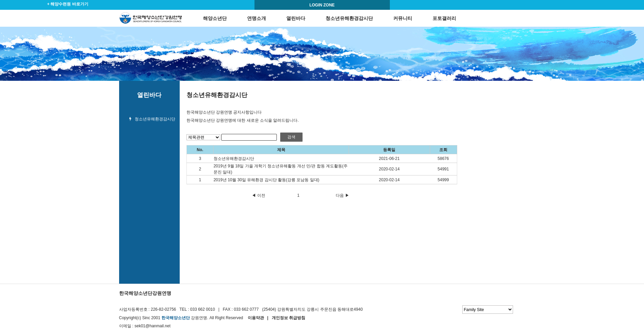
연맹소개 (257, 18)
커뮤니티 (403, 18)
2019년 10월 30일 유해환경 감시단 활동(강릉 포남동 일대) (267, 180)
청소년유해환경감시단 (349, 18)
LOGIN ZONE (322, 5)
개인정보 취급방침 (288, 318)
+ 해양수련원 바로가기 (68, 4)
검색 (291, 137)
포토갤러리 (444, 18)
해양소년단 (215, 18)
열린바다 (296, 18)
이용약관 (256, 318)
